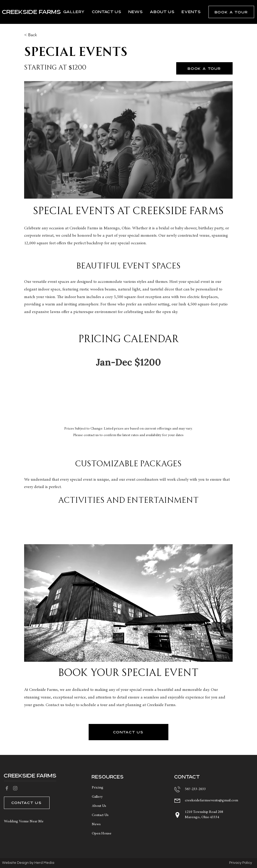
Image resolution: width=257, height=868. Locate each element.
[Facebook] (7, 788)
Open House (102, 834)
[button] (231, 12)
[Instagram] (15, 788)
